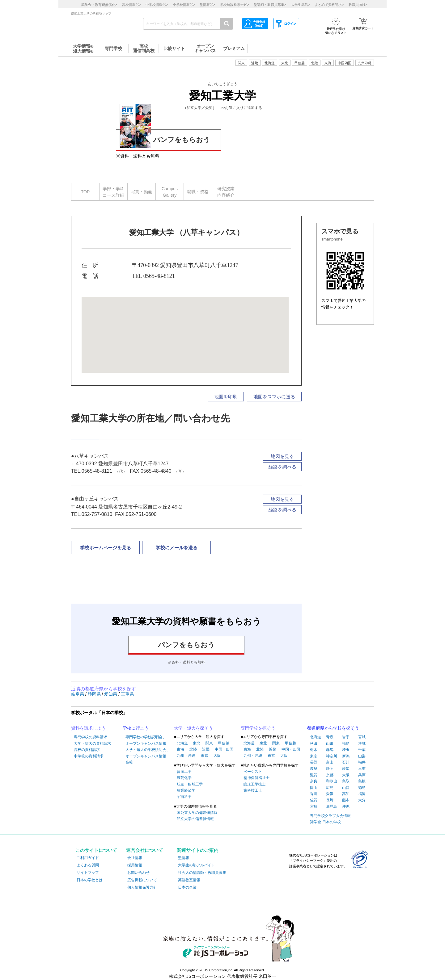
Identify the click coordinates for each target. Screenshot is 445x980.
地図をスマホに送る (274, 397)
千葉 (362, 750)
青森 (330, 737)
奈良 (314, 781)
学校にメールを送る (177, 548)
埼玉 (346, 750)
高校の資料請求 (87, 750)
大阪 (217, 756)
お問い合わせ (138, 873)
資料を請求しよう (88, 728)
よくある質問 (88, 865)
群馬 (330, 750)
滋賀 (314, 775)
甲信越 (224, 743)
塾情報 (184, 858)
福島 (346, 743)
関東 (209, 743)
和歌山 (332, 781)
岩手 (346, 737)
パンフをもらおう (165, 139)
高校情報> (131, 5)
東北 (197, 743)
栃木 (314, 750)
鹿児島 (332, 806)
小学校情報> (184, 5)
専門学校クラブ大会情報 (330, 816)
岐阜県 (78, 694)
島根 (362, 781)
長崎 (330, 800)
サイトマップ (88, 873)
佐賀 (314, 800)
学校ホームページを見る (106, 548)
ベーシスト (253, 772)
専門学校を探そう (258, 728)
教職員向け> (358, 5)
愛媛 (330, 794)
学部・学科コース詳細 (113, 192)
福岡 (362, 794)
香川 (314, 794)
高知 (346, 794)
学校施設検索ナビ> (235, 5)
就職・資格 (198, 192)
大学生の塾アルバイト (197, 865)
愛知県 (111, 694)
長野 (314, 762)
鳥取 (346, 781)
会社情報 (135, 858)
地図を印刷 (226, 397)
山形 (330, 743)
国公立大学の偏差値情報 (197, 813)
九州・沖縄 (186, 756)
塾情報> (207, 5)
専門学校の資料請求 (91, 737)
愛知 (346, 769)
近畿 (206, 749)
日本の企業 (187, 887)
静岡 (330, 769)
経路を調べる (282, 467)
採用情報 (135, 865)
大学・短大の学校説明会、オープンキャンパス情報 (148, 753)
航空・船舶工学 (190, 784)
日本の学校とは (90, 880)
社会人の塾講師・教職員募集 (202, 873)
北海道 (270, 63)
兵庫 (362, 775)
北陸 (193, 749)
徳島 (362, 788)
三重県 (127, 694)
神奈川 (332, 756)
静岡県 (95, 694)
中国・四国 (224, 749)
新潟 (346, 756)
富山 (330, 762)
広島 (330, 788)
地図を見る (282, 456)
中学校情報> (157, 5)
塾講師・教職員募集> (270, 5)
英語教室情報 (189, 880)
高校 (129, 762)
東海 (180, 749)
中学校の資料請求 (89, 756)
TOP (85, 192)
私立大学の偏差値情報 (195, 819)
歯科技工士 (253, 790)
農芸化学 (184, 778)
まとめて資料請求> (329, 5)
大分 (362, 800)
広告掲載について (142, 880)
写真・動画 (142, 192)
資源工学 (184, 772)
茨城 (362, 743)
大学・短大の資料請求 (92, 743)
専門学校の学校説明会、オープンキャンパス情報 (146, 740)
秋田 (314, 743)
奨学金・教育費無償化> (99, 5)
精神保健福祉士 (256, 778)
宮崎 (314, 806)
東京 (205, 756)
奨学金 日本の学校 (325, 822)
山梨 (362, 756)
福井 (362, 762)
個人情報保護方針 (142, 887)
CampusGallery (170, 192)
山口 (346, 788)
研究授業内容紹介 (226, 192)
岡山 (314, 788)
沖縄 (346, 806)
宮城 (362, 737)
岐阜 (314, 769)
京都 (330, 775)
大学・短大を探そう (193, 728)
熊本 (346, 800)
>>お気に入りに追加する (241, 108)
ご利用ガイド (88, 858)
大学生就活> (301, 5)
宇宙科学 (184, 797)
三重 (362, 769)
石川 (346, 762)
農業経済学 (186, 790)
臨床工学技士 (255, 784)
